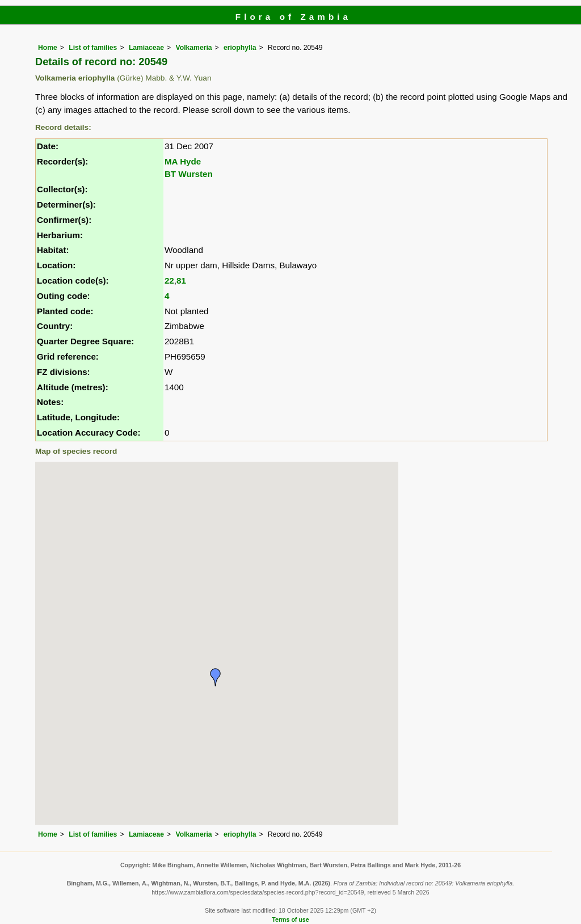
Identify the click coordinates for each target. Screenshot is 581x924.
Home (48, 48)
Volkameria (194, 48)
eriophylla (240, 48)
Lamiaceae (146, 48)
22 (169, 280)
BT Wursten (189, 174)
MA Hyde (183, 161)
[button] (216, 677)
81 (181, 280)
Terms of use (290, 919)
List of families (93, 48)
